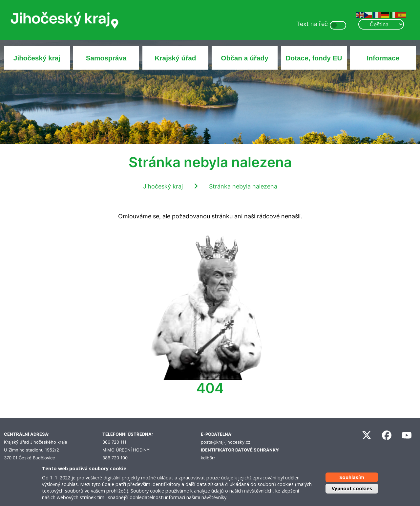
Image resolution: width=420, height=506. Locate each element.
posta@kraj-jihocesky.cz (226, 442)
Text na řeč (312, 24)
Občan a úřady (244, 58)
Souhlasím (352, 477)
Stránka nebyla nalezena (243, 186)
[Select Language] (381, 24)
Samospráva (106, 58)
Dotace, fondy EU (314, 58)
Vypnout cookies (352, 488)
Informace (383, 58)
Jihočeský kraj (37, 58)
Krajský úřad (176, 58)
